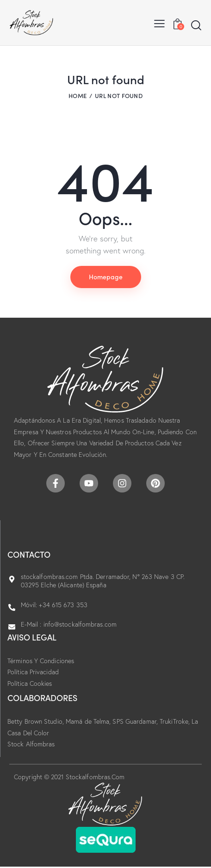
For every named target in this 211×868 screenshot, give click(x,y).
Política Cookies (30, 683)
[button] (159, 23)
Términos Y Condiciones (41, 661)
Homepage (106, 277)
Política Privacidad (33, 672)
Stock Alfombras (31, 744)
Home (78, 95)
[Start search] (196, 25)
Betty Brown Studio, (37, 721)
